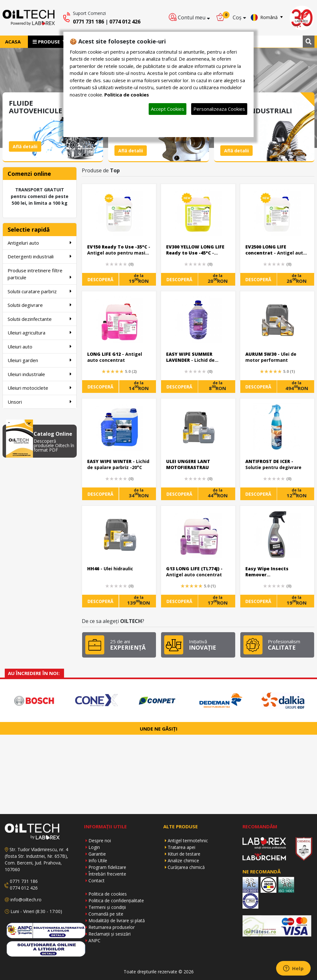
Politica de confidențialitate (116, 901)
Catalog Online (53, 434)
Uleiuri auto (40, 346)
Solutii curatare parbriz (40, 291)
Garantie (97, 854)
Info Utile (98, 861)
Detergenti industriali (40, 256)
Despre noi (100, 841)
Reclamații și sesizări (110, 934)
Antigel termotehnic (188, 841)
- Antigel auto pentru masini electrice (119, 250)
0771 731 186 (88, 22)
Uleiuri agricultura (40, 332)
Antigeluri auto (40, 243)
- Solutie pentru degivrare (273, 464)
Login (94, 847)
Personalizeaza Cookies (219, 109)
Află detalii (25, 146)
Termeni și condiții (107, 907)
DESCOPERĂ (100, 279)
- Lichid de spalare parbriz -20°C (118, 464)
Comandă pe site (106, 914)
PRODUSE (47, 42)
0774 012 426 (125, 22)
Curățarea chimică (186, 867)
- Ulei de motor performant (271, 357)
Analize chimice (183, 861)
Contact (97, 881)
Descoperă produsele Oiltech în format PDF (54, 445)
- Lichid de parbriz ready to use (190, 358)
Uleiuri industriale (40, 374)
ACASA (13, 42)
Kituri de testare (184, 854)
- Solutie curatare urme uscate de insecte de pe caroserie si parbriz (273, 572)
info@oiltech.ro (26, 900)
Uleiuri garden (40, 360)
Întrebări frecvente (107, 874)
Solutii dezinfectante (40, 319)
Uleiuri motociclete (40, 388)
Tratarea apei (181, 847)
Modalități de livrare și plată (117, 920)
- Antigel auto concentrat (115, 357)
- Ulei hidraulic (110, 569)
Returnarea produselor (112, 927)
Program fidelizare (107, 867)
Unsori (40, 402)
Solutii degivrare (40, 305)
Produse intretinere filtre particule (40, 274)
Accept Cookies (168, 109)
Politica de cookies (108, 894)
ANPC (94, 940)
